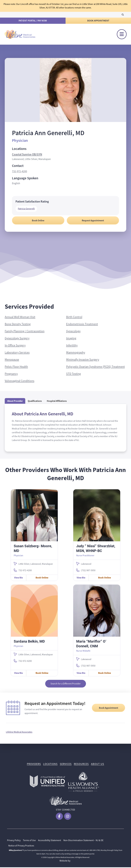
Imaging (71, 339)
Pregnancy (11, 375)
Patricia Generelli (26, 209)
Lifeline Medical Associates (19, 733)
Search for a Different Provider (66, 684)
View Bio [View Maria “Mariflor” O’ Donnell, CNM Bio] (81, 674)
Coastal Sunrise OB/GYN (27, 155)
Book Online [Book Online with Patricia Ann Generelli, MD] (38, 221)
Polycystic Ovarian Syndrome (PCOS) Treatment (95, 367)
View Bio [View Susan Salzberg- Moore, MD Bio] (19, 578)
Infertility (72, 346)
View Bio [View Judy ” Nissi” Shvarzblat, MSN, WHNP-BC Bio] (81, 578)
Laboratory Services (17, 353)
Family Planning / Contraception (25, 332)
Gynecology (73, 332)
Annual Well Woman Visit (20, 318)
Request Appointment (93, 221)
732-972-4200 (19, 172)
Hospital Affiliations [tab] (57, 402)
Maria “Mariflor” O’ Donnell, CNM (91, 644)
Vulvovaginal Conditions (19, 382)
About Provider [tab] (15, 402)
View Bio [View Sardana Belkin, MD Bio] (19, 674)
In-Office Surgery (15, 346)
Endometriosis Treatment (82, 325)
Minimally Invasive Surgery (83, 360)
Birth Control (74, 318)
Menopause (12, 360)
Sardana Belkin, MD (29, 642)
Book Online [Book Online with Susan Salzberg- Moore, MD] (42, 578)
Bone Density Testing (18, 325)
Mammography (76, 353)
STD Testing (73, 375)
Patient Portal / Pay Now (33, 21)
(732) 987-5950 (88, 571)
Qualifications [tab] (35, 402)
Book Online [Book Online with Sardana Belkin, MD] (42, 674)
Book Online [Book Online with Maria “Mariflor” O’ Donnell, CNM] (105, 674)
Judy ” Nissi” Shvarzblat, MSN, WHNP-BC (96, 549)
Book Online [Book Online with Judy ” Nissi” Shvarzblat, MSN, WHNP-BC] (105, 578)
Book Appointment (98, 21)
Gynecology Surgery (17, 339)
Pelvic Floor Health (16, 367)
